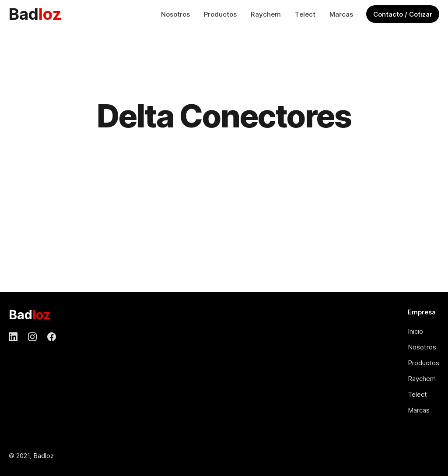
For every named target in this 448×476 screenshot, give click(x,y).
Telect (305, 14)
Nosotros (175, 14)
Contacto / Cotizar (403, 14)
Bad (35, 14)
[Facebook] (52, 337)
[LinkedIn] (13, 337)
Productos (220, 14)
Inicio (415, 331)
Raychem (266, 14)
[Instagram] (32, 337)
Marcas (341, 14)
